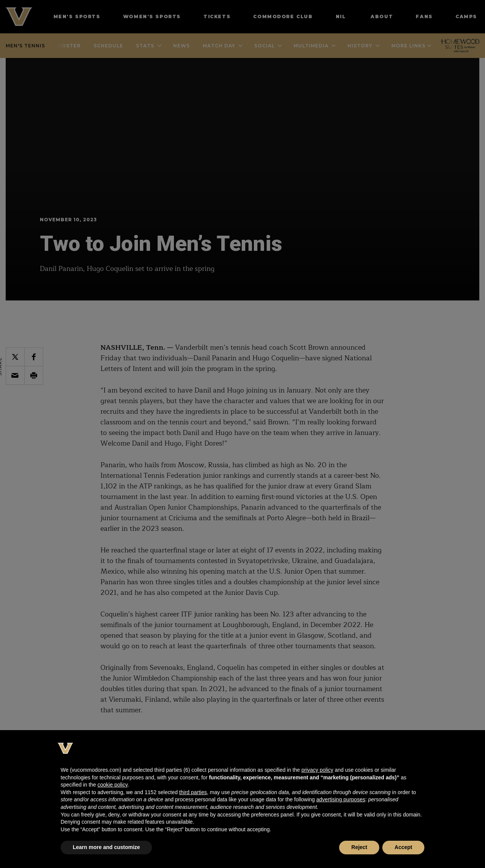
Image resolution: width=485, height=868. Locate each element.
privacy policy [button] (317, 770)
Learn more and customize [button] (106, 847)
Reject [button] (359, 847)
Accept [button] (403, 847)
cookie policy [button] (112, 785)
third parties (193, 792)
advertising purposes (341, 799)
